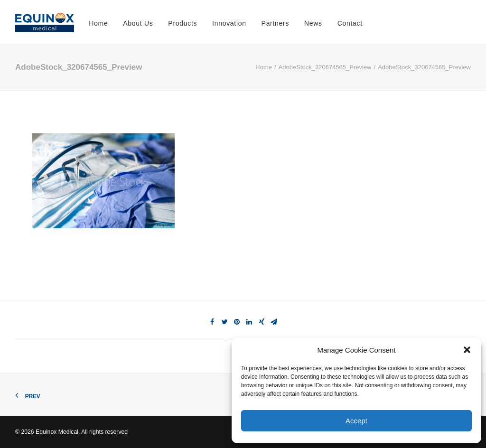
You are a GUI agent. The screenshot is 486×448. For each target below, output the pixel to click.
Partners (276, 23)
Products (182, 23)
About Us (138, 23)
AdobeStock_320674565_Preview (325, 67)
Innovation (229, 23)
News (313, 23)
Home (98, 23)
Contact (350, 23)
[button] (467, 350)
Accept (356, 421)
